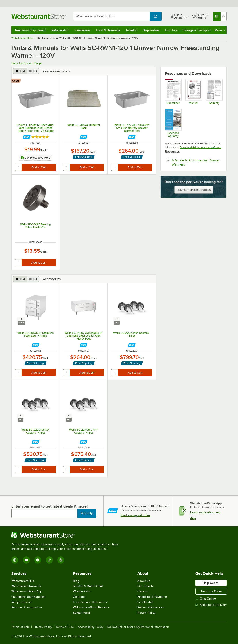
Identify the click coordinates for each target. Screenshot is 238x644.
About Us (144, 581)
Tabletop (131, 30)
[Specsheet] (173, 92)
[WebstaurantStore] (67, 535)
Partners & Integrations (27, 607)
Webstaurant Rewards (26, 586)
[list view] (33, 71)
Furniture (171, 30)
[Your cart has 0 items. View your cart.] (220, 16)
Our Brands (145, 586)
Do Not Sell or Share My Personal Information (138, 627)
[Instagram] (15, 560)
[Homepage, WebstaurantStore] (38, 16)
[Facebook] (38, 560)
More (220, 30)
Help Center (211, 583)
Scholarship (145, 602)
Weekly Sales (82, 591)
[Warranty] (214, 92)
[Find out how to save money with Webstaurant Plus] (27, 137)
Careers (143, 591)
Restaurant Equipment (31, 30)
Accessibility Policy (90, 627)
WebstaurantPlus (23, 581)
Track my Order (211, 591)
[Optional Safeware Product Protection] (173, 123)
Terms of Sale (20, 627)
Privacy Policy (43, 627)
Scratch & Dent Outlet (88, 586)
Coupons (79, 597)
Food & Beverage (108, 30)
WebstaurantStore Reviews (91, 607)
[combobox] (111, 16)
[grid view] (20, 71)
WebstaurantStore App (27, 591)
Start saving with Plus (135, 515)
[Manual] (193, 92)
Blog (76, 581)
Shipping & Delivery (211, 605)
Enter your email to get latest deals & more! (49, 506)
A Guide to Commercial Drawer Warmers (196, 162)
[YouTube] (26, 560)
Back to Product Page (26, 63)
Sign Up (87, 513)
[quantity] (19, 167)
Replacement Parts (57, 71)
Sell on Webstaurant (151, 607)
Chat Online (206, 599)
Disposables (151, 30)
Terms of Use (65, 627)
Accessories (52, 279)
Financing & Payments (153, 597)
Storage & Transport (197, 30)
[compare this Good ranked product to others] (17, 81)
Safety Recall (82, 613)
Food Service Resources (90, 602)
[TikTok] (49, 560)
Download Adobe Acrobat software (201, 147)
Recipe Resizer (22, 602)
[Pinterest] (61, 560)
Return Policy (146, 613)
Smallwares (83, 30)
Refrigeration (60, 30)
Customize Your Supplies (28, 597)
